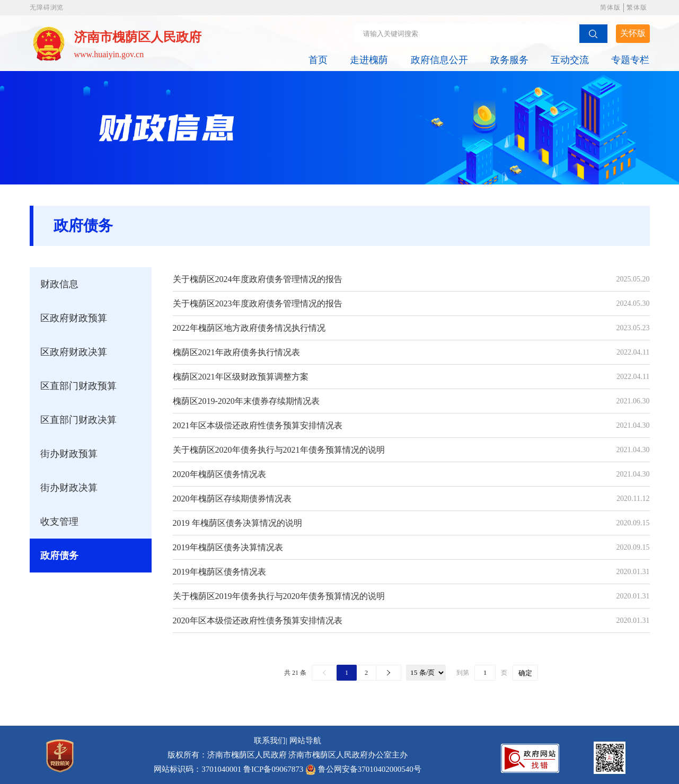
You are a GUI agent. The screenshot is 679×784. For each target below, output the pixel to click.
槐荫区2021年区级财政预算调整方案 (241, 377)
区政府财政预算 (74, 318)
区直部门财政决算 (78, 420)
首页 (318, 60)
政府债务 (59, 556)
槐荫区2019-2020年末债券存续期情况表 (246, 401)
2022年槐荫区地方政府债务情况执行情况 (249, 328)
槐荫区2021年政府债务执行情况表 (236, 352)
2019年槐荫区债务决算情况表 (228, 547)
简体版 (610, 7)
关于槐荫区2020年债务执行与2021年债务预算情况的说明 (279, 450)
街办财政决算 (69, 488)
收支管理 (59, 522)
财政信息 (59, 284)
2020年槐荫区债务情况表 (219, 474)
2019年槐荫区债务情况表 (219, 572)
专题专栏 (630, 60)
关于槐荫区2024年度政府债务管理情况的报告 (258, 279)
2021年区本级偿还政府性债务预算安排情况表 (258, 425)
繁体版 (637, 7)
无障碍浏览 (47, 7)
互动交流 (570, 60)
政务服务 (509, 60)
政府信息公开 (439, 60)
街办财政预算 (69, 454)
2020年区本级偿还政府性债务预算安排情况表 (258, 620)
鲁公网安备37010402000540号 (370, 769)
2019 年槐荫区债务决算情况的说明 (237, 523)
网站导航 (305, 741)
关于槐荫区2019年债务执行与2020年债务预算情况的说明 (279, 596)
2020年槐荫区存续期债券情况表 (232, 499)
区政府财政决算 (74, 352)
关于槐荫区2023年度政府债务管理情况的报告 (258, 303)
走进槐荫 (369, 60)
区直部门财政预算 (78, 386)
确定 (525, 673)
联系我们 (270, 741)
